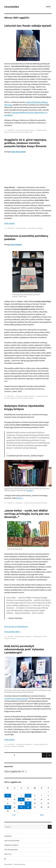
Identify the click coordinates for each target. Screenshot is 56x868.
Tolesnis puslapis (49, 758)
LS (5, 130)
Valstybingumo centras (40, 636)
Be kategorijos (27, 636)
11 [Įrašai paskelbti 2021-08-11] (21, 799)
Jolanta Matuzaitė (15, 132)
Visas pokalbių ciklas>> (13, 632)
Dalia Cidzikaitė (16, 245)
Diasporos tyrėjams (29, 130)
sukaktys (40, 228)
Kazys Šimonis (33, 228)
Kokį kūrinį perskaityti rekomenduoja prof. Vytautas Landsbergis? (24, 649)
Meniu (48, 7)
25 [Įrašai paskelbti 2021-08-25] (21, 807)
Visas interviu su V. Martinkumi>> (16, 627)
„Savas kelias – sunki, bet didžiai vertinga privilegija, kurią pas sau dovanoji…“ (27, 514)
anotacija (27, 503)
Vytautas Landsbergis (17, 746)
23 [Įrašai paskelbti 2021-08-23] (8, 807)
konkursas (44, 503)
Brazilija (39, 130)
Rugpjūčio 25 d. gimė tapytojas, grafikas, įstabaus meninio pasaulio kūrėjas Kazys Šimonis (26, 143)
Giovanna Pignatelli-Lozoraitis (13, 398)
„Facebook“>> (30, 491)
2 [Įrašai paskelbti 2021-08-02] (8, 796)
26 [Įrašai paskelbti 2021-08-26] (28, 807)
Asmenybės (19, 130)
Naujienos (8, 836)
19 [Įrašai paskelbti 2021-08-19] (28, 803)
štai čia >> (20, 498)
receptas (31, 398)
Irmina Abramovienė (18, 152)
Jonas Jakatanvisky (26, 132)
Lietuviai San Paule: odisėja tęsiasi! (28, 26)
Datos (25, 228)
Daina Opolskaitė (35, 503)
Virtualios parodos (11, 850)
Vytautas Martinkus (10, 638)
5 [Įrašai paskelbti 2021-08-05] (28, 796)
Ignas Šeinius (44, 744)
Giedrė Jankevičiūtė (42, 396)
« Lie (14, 815)
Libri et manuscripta (12, 841)
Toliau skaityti (9, 223)
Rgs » (42, 815)
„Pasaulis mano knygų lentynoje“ (16, 698)
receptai (25, 398)
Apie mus (8, 854)
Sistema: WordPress (19, 864)
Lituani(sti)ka (12, 7)
